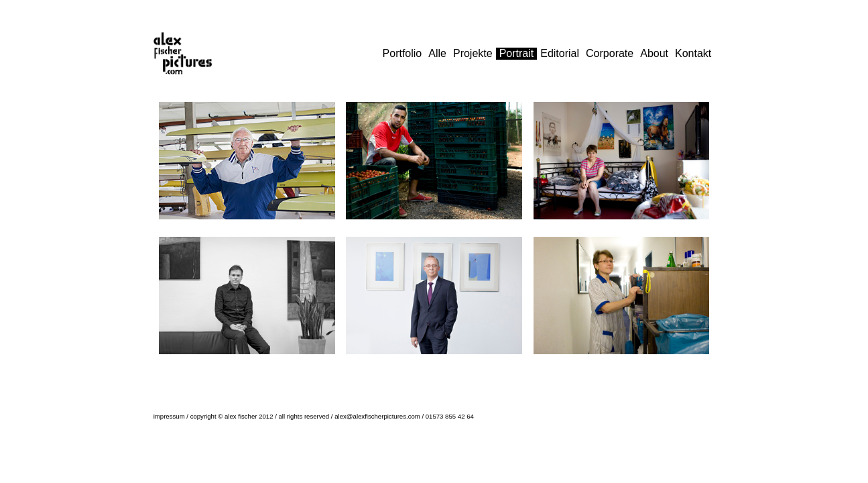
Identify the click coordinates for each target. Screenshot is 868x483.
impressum (169, 416)
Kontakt (693, 53)
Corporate (610, 53)
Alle (437, 53)
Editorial (560, 53)
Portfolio (402, 53)
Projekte (473, 53)
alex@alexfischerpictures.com (377, 416)
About (654, 53)
